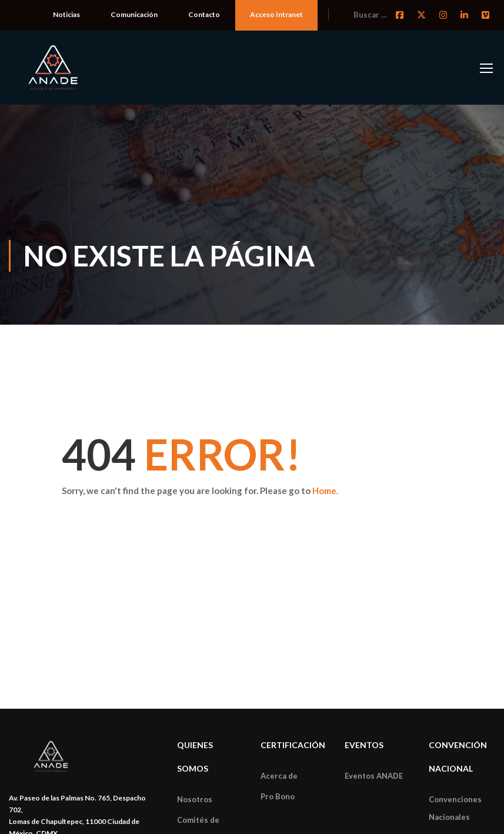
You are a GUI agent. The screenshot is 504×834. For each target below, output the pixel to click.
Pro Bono (278, 796)
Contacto (204, 14)
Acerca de (279, 776)
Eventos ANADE (374, 776)
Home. (325, 491)
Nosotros (195, 799)
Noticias (66, 14)
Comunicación (134, 14)
